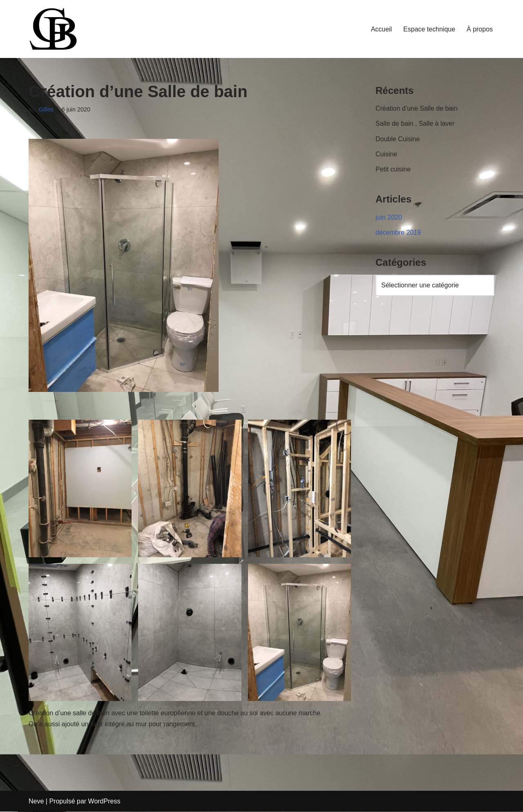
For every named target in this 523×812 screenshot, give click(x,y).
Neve (36, 802)
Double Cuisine (398, 139)
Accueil (381, 29)
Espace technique (429, 29)
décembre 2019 (398, 232)
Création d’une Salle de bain (417, 108)
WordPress (104, 802)
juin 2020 (389, 217)
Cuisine (386, 154)
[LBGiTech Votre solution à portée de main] (53, 29)
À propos (480, 29)
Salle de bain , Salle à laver (415, 124)
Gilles (46, 109)
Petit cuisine (393, 169)
